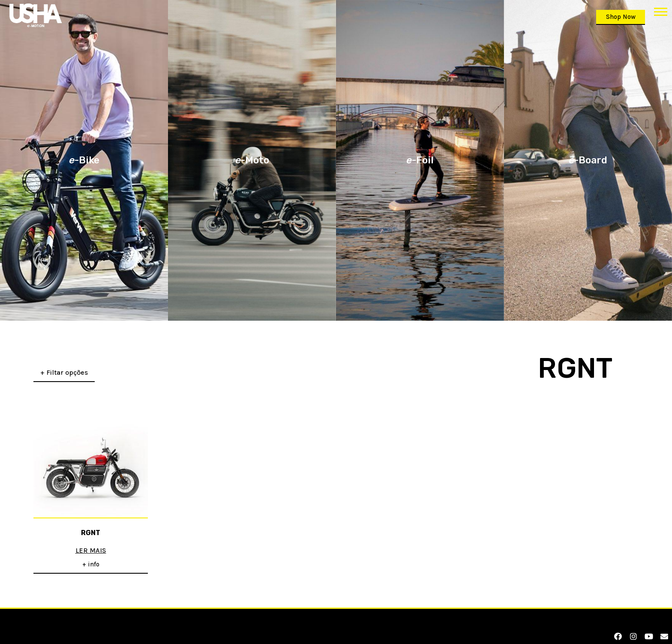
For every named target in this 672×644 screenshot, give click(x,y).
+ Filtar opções (64, 366)
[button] (661, 11)
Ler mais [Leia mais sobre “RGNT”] (91, 545)
